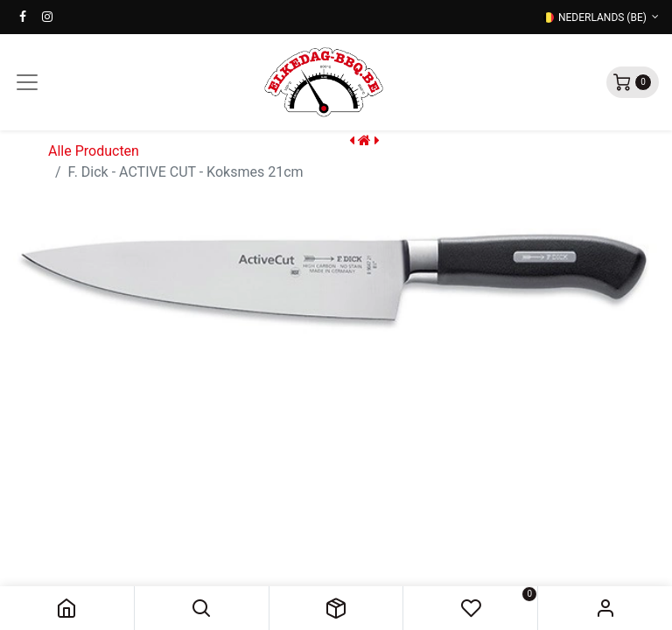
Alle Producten (94, 151)
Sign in (605, 608)
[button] (202, 608)
